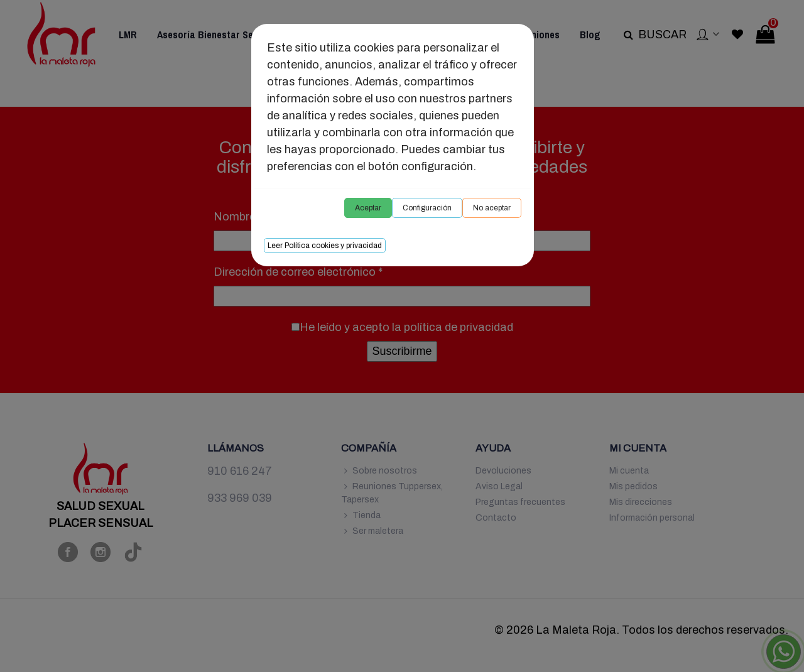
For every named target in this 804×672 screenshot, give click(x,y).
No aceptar (492, 208)
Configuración (427, 208)
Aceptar (368, 208)
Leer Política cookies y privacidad (325, 246)
